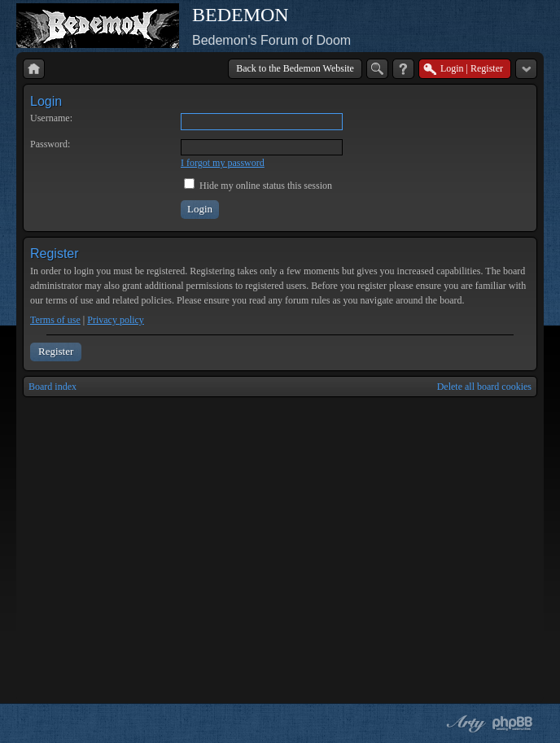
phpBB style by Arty (464, 723)
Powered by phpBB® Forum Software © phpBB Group (513, 723)
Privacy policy (116, 320)
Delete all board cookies (484, 387)
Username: (51, 118)
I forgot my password (223, 163)
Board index (52, 387)
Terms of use (55, 320)
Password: (50, 144)
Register (56, 351)
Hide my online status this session (258, 186)
